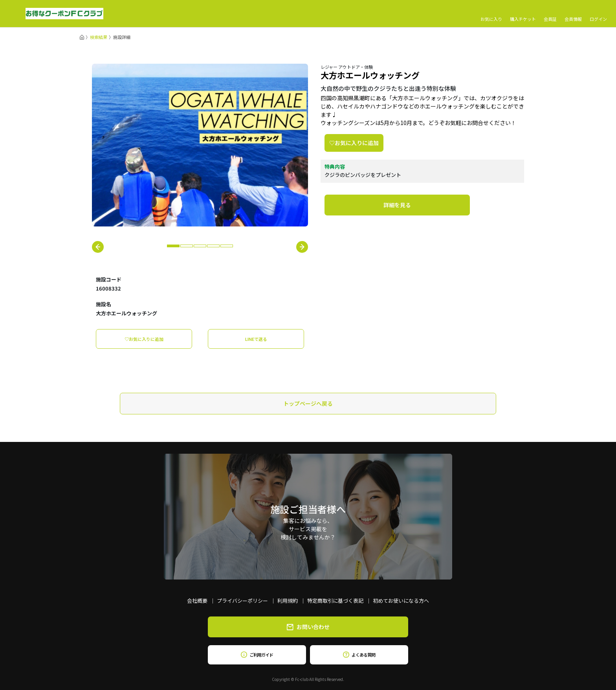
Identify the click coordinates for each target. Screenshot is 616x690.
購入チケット (523, 14)
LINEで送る (256, 339)
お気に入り (491, 14)
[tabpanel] (200, 145)
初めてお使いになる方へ (401, 601)
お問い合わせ (308, 627)
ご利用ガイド (257, 655)
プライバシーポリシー (242, 601)
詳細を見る (397, 205)
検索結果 (99, 37)
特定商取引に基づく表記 (335, 601)
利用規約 (288, 601)
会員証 (550, 14)
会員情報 (573, 14)
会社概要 (197, 601)
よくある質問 (359, 655)
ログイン (598, 14)
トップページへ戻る (308, 403)
